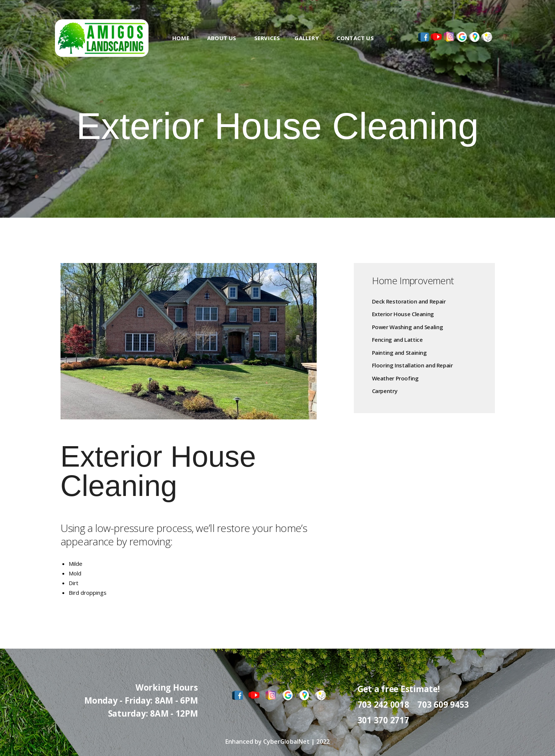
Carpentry (385, 391)
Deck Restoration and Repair (409, 301)
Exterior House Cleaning (403, 314)
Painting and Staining (399, 353)
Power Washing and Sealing (408, 327)
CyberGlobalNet (286, 742)
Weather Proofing (395, 378)
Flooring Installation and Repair (412, 365)
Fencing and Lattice (397, 340)
